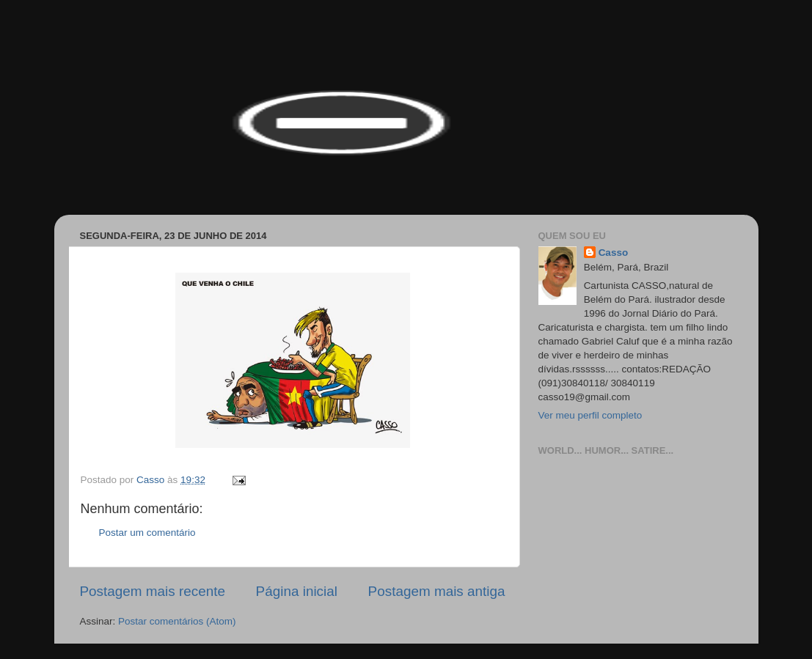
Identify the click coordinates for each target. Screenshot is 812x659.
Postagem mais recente (153, 591)
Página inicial (297, 591)
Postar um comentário (147, 533)
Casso (614, 253)
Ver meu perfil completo (590, 415)
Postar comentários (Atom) (177, 621)
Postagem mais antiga (437, 591)
